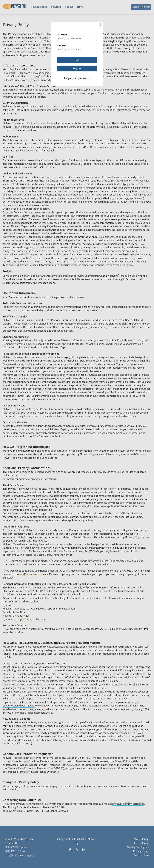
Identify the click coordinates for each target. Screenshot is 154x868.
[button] (100, 25)
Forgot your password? (77, 78)
